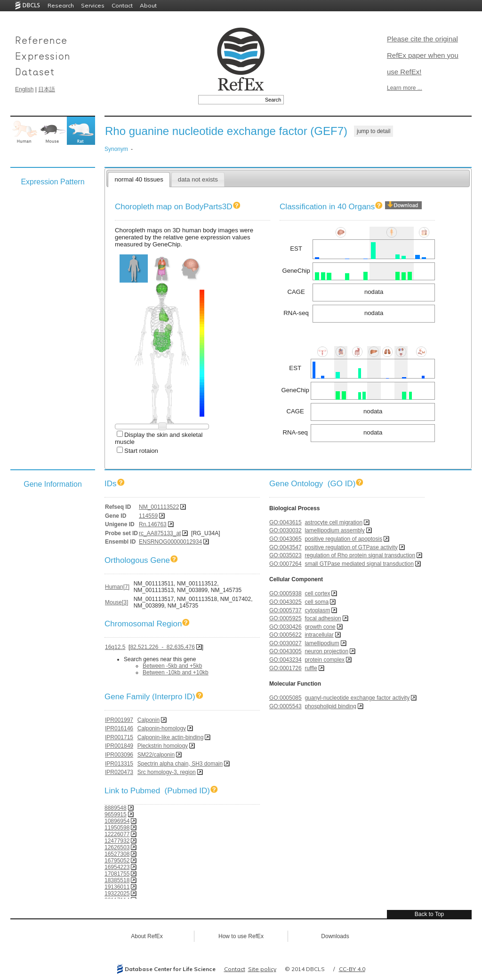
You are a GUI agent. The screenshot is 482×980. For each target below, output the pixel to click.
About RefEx (147, 936)
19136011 (117, 887)
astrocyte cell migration (333, 522)
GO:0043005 (285, 651)
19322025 (117, 893)
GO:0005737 (285, 610)
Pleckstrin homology (163, 746)
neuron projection (326, 651)
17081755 (117, 874)
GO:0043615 (285, 522)
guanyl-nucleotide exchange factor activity (357, 698)
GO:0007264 (285, 564)
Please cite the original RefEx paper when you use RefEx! (423, 55)
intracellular (319, 635)
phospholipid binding (330, 706)
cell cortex (317, 593)
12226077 (117, 834)
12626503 (117, 847)
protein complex (325, 660)
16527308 (117, 854)
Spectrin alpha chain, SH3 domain (180, 764)
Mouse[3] (116, 602)
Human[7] (117, 587)
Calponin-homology (162, 728)
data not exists (198, 179)
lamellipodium (322, 643)
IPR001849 (119, 746)
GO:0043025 (285, 602)
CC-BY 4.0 (352, 969)
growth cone (320, 627)
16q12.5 (115, 647)
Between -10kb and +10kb (176, 672)
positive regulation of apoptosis (343, 539)
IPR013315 (119, 764)
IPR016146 (119, 728)
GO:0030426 (285, 627)
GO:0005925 (285, 618)
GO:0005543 (285, 706)
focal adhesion (323, 618)
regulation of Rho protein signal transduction (360, 555)
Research (61, 5)
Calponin (149, 720)
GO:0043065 (285, 539)
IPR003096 (119, 755)
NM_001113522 (159, 507)
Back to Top (429, 914)
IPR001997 (119, 720)
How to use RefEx (241, 936)
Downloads (335, 936)
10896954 (117, 821)
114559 (148, 516)
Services (93, 5)
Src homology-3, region (167, 772)
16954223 (117, 867)
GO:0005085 (285, 698)
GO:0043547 (285, 547)
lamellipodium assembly (334, 530)
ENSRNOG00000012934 (170, 542)
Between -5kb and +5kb (172, 666)
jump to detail (374, 131)
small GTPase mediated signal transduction (359, 564)
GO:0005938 (285, 593)
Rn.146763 (153, 524)
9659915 (116, 814)
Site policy (262, 969)
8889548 (116, 808)
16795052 (117, 861)
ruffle (311, 668)
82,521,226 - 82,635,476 (162, 647)
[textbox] (230, 100)
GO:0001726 (285, 668)
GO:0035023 (285, 555)
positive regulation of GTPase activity (351, 547)
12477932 (117, 841)
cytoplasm (317, 610)
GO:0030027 (285, 643)
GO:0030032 (285, 530)
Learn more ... (405, 88)
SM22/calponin (156, 755)
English (24, 89)
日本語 (47, 89)
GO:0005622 (285, 635)
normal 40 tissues (139, 179)
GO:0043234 (285, 660)
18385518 (117, 880)
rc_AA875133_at (160, 533)
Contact (122, 5)
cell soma (317, 602)
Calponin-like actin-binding (171, 737)
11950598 (117, 828)
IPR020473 (119, 772)
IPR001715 (119, 737)
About (148, 5)
